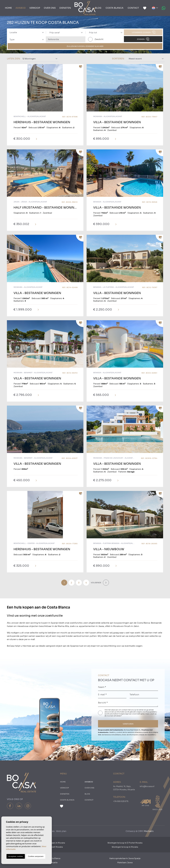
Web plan (61, 831)
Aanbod (21, 8)
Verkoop (35, 8)
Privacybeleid (151, 712)
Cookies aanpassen (36, 856)
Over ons (50, 8)
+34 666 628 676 (121, 801)
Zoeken (143, 39)
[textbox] (28, 33)
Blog (98, 8)
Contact (133, 8)
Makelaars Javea (125, 863)
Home (8, 8)
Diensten (65, 8)
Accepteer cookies (16, 856)
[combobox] (26, 32)
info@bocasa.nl (147, 786)
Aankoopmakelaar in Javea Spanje (125, 858)
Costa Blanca (114, 8)
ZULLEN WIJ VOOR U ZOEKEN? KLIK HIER (85, 46)
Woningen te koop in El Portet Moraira (125, 843)
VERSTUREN (128, 724)
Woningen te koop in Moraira (125, 847)
